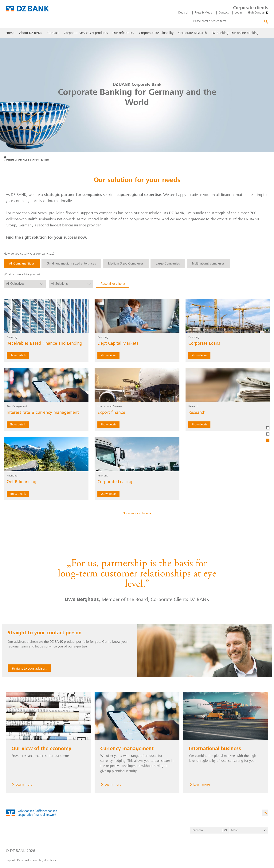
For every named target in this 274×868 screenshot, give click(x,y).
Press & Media (204, 13)
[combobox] (230, 21)
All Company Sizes (22, 263)
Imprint (10, 860)
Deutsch (183, 13)
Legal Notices (47, 860)
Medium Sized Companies (126, 263)
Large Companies (168, 263)
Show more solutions (137, 513)
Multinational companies (208, 263)
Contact (224, 13)
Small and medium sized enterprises (71, 263)
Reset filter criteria (113, 284)
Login (238, 13)
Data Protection (27, 860)
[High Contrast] (258, 13)
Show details (18, 356)
